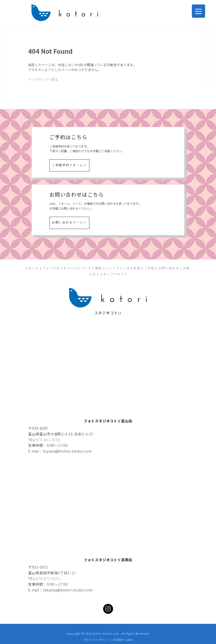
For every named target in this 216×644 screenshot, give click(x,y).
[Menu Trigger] (198, 11)
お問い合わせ (169, 268)
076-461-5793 (48, 440)
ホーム (34, 268)
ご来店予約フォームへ (69, 165)
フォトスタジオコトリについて (67, 268)
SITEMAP (118, 640)
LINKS (129, 640)
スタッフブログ (112, 274)
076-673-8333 (48, 578)
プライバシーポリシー (96, 640)
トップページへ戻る (43, 79)
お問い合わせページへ (69, 222)
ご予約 (150, 268)
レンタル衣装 (130, 268)
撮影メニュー (106, 268)
